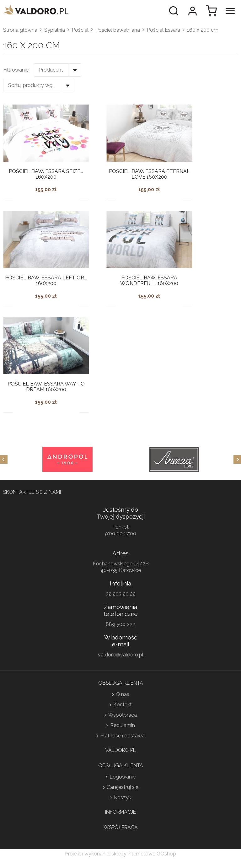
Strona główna (20, 30)
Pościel (80, 30)
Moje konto (192, 11)
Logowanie (123, 777)
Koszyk (123, 798)
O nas (123, 694)
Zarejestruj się (123, 787)
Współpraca (123, 715)
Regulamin (123, 725)
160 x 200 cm (203, 30)
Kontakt (123, 705)
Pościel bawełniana (118, 30)
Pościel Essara (163, 30)
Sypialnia (55, 30)
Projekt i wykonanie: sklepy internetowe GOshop (120, 854)
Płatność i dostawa (122, 736)
